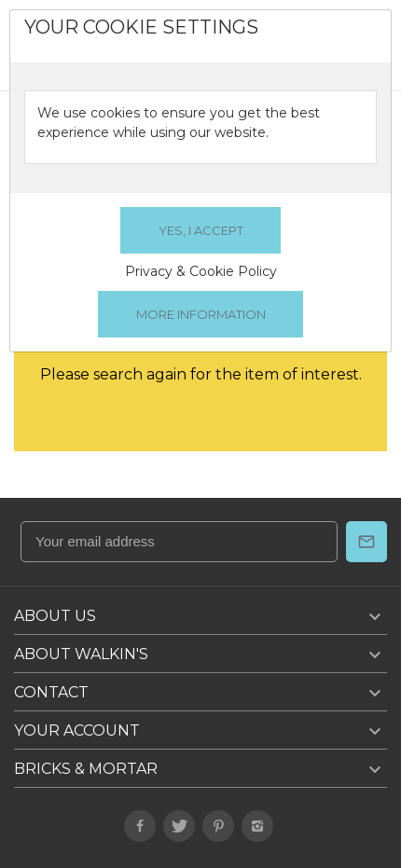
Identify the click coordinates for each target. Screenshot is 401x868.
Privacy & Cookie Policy (201, 271)
